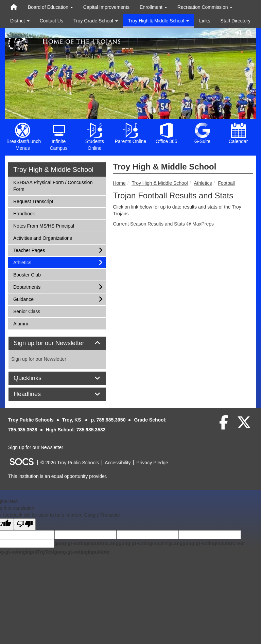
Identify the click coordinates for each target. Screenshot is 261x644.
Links (205, 21)
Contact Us (51, 21)
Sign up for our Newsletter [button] (57, 343)
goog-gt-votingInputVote (82, 552)
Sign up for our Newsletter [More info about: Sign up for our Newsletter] (39, 359)
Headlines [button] (35, 394)
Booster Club (27, 274)
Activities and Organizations (42, 238)
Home (119, 183)
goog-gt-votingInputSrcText (214, 543)
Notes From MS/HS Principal (43, 225)
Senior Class (27, 311)
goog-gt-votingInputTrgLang (151, 543)
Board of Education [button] (50, 7)
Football (226, 183)
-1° (225, 33)
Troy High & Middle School (160, 183)
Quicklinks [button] (35, 378)
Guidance (23, 299)
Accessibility (118, 463)
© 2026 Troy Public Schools (70, 463)
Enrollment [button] (153, 7)
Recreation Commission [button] (205, 7)
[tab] (57, 343)
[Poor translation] (25, 524)
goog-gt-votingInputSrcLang (86, 543)
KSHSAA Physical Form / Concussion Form (53, 185)
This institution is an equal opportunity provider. (58, 476)
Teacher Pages (29, 250)
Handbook (24, 213)
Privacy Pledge (152, 463)
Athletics (203, 183)
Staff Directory (236, 21)
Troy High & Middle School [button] (159, 21)
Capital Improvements (106, 7)
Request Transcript (33, 201)
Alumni (22, 323)
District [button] (20, 21)
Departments (27, 287)
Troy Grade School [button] (96, 21)
